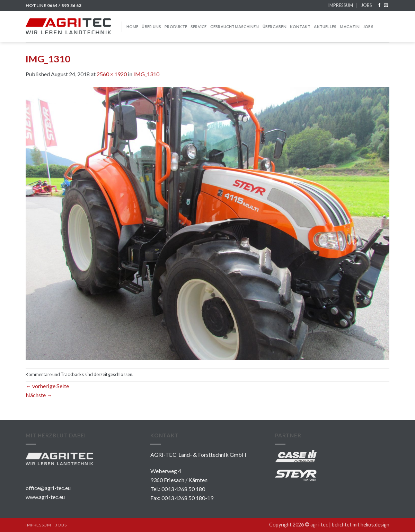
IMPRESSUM (341, 5)
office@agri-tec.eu (48, 488)
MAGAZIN (350, 27)
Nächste (39, 395)
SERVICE (199, 27)
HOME (133, 27)
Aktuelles (325, 27)
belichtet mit (361, 525)
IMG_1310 (146, 74)
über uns (151, 27)
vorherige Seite (47, 386)
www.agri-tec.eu (45, 497)
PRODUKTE (176, 27)
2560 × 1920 (112, 74)
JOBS (367, 5)
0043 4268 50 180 (183, 489)
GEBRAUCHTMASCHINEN (235, 27)
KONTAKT (300, 27)
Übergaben (275, 27)
